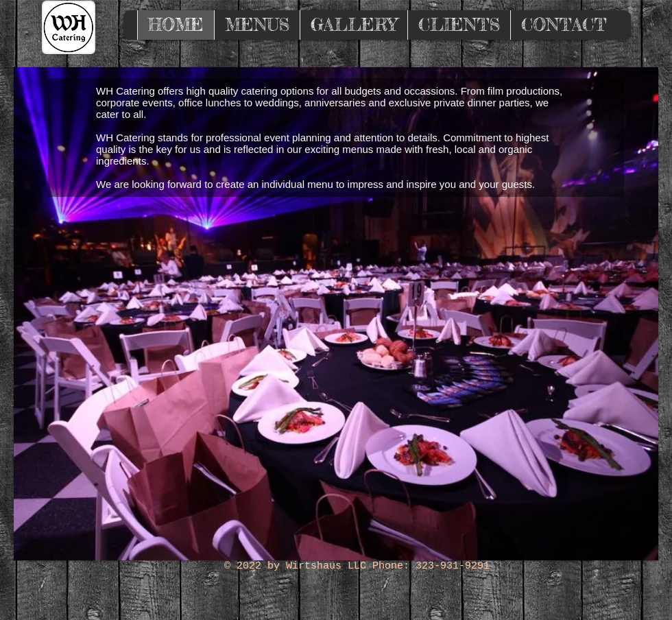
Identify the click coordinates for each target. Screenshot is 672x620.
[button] (336, 314)
